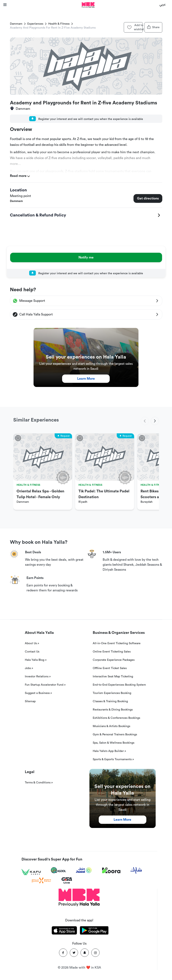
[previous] (145, 421)
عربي (163, 4)
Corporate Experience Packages (114, 660)
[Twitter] (74, 953)
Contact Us (32, 652)
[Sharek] (136, 870)
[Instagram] (95, 953)
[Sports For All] (41, 880)
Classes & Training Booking (110, 701)
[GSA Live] (67, 880)
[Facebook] (63, 953)
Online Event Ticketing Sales (112, 652)
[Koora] (111, 870)
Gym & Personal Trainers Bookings (115, 735)
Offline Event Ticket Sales (110, 668)
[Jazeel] (84, 870)
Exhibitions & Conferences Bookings (116, 718)
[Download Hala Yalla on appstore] (64, 931)
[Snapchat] (85, 953)
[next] (155, 421)
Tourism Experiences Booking (112, 693)
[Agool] (58, 870)
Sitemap (30, 701)
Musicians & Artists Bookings (111, 726)
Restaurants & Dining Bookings (113, 710)
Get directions (148, 198)
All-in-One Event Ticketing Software (117, 643)
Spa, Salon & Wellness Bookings (114, 743)
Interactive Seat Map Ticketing (113, 677)
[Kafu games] (31, 872)
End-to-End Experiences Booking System (119, 685)
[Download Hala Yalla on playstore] (94, 931)
